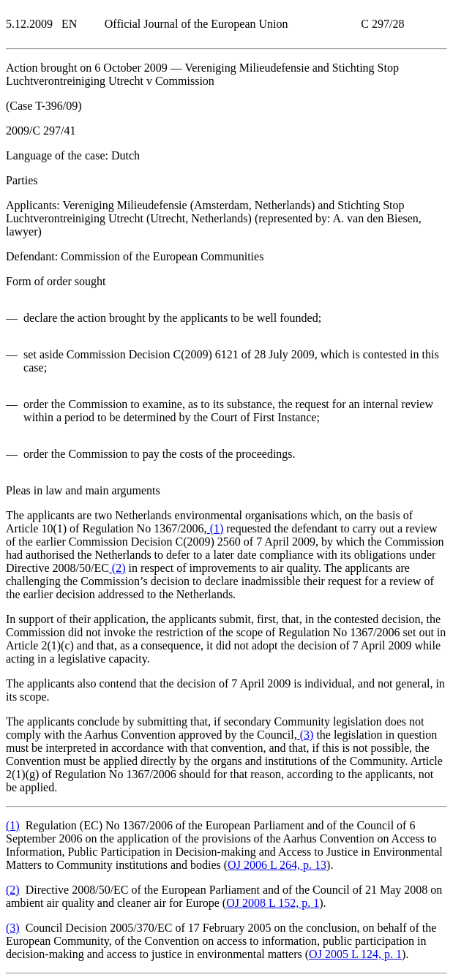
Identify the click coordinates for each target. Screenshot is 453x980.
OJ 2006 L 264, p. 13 (277, 865)
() (216, 528)
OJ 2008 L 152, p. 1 (273, 903)
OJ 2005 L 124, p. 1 (355, 954)
